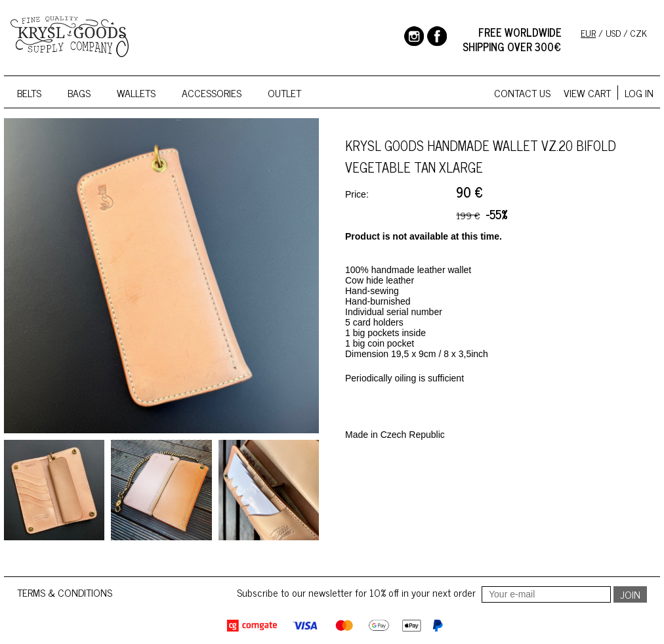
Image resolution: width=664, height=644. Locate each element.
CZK (639, 32)
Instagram (414, 36)
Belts (29, 93)
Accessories (212, 93)
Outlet (284, 93)
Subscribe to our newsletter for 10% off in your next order (425, 592)
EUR (588, 32)
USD (613, 32)
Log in (639, 93)
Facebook (437, 36)
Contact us (522, 93)
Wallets (136, 93)
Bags (79, 93)
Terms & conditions (65, 592)
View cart (587, 93)
